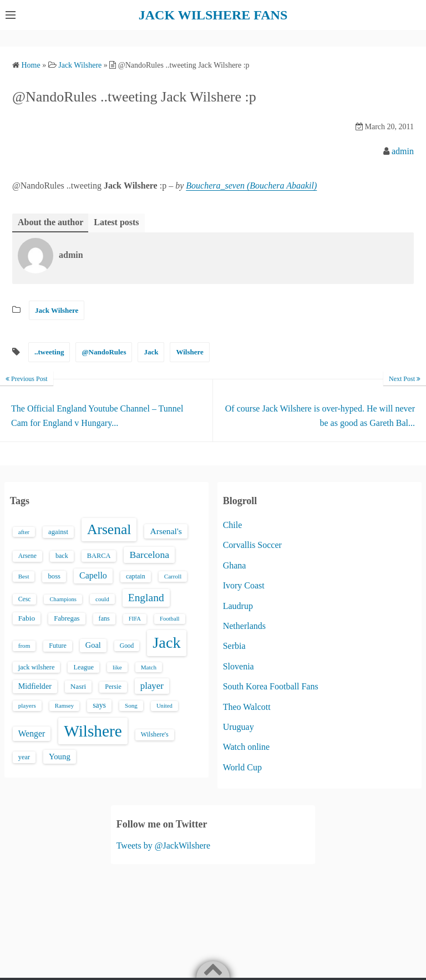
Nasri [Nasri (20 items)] (78, 686)
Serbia (234, 646)
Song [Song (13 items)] (131, 705)
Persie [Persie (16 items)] (113, 687)
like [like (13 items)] (117, 667)
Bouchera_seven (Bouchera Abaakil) (251, 186)
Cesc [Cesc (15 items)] (25, 599)
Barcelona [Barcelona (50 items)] (149, 555)
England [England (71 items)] (146, 598)
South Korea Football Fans (271, 686)
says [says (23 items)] (99, 705)
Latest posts (116, 222)
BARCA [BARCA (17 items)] (99, 556)
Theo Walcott (247, 707)
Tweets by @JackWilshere (163, 846)
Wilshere (189, 352)
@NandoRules (104, 352)
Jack (151, 352)
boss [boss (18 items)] (54, 576)
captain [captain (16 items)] (136, 576)
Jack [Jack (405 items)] (166, 643)
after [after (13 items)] (24, 532)
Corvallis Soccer (252, 545)
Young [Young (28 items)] (60, 756)
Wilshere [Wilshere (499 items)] (93, 731)
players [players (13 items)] (27, 705)
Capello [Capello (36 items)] (93, 575)
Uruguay (239, 727)
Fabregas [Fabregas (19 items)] (67, 618)
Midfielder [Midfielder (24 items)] (35, 686)
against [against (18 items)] (58, 532)
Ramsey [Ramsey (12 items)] (64, 706)
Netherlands (244, 626)
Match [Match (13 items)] (149, 667)
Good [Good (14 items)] (127, 646)
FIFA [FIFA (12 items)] (135, 619)
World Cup (242, 767)
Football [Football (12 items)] (170, 619)
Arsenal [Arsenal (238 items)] (109, 529)
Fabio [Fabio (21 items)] (27, 618)
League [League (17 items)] (83, 667)
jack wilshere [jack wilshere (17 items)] (37, 667)
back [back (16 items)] (62, 556)
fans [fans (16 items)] (104, 618)
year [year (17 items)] (24, 757)
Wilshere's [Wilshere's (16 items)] (155, 734)
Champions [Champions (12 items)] (63, 599)
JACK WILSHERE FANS (213, 15)
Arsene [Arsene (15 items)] (27, 556)
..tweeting (49, 352)
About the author (50, 222)
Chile (233, 525)
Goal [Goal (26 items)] (93, 645)
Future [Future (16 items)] (58, 646)
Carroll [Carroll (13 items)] (173, 576)
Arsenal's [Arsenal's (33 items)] (166, 531)
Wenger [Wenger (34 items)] (32, 733)
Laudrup (238, 606)
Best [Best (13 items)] (24, 576)
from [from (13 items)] (24, 646)
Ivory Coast (244, 585)
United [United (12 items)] (164, 706)
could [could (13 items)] (102, 599)
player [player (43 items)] (152, 686)
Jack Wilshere (57, 310)
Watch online (246, 747)
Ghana (235, 565)
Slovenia (239, 666)
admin (403, 151)
